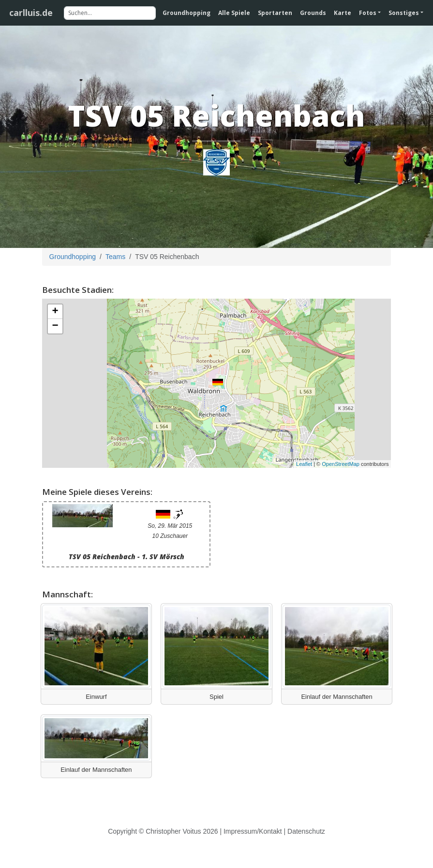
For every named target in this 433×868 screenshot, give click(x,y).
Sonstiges (404, 13)
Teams (115, 257)
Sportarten (275, 13)
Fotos (368, 13)
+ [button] (55, 312)
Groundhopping (187, 13)
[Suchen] (110, 13)
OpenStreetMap (341, 464)
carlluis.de (31, 13)
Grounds (313, 13)
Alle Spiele (234, 13)
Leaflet (304, 464)
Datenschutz (306, 831)
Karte (343, 13)
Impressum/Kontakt (253, 831)
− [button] (55, 326)
